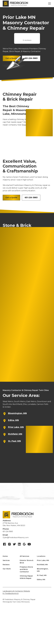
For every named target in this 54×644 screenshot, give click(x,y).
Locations (41, 556)
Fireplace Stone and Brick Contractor (26, 569)
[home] (15, 4)
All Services (24, 556)
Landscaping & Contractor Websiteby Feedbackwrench (16, 592)
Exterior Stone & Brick (26, 562)
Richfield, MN (42, 565)
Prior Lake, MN (43, 560)
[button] (49, 4)
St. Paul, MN (42, 575)
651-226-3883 (31, 58)
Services (6, 560)
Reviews (6, 565)
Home (5, 556)
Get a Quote (11, 198)
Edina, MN (41, 580)
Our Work (7, 569)
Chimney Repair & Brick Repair (26, 577)
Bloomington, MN (43, 570)
